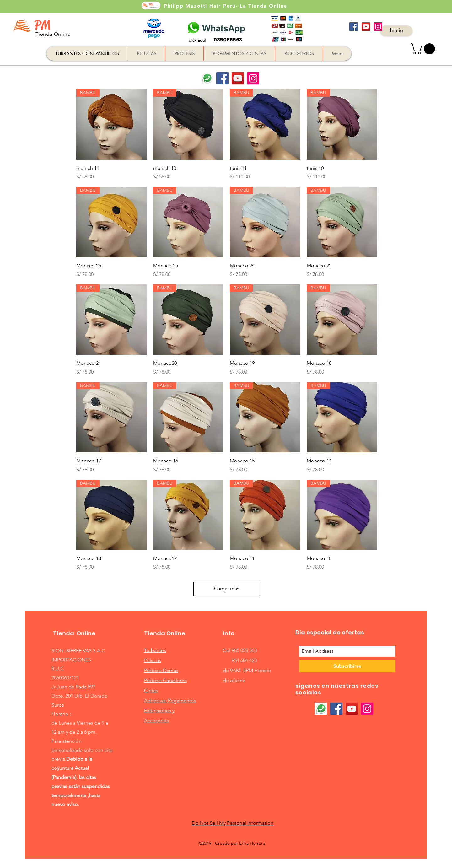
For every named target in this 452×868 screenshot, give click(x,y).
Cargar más (227, 588)
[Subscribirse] (347, 666)
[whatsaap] (207, 78)
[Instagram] (253, 78)
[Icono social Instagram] (378, 27)
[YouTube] (238, 78)
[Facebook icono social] (354, 27)
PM (42, 25)
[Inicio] (396, 31)
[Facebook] (222, 78)
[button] (424, 49)
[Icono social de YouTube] (366, 27)
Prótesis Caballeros (165, 680)
